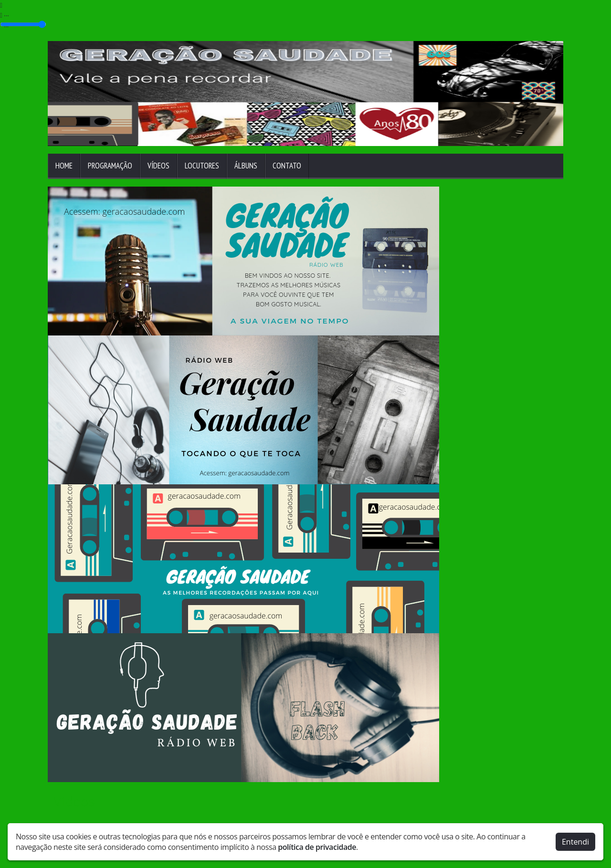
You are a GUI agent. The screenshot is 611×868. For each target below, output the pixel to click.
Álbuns (246, 166)
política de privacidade (317, 846)
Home (64, 166)
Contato (287, 166)
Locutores (202, 166)
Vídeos (158, 166)
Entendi (575, 841)
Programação (110, 166)
